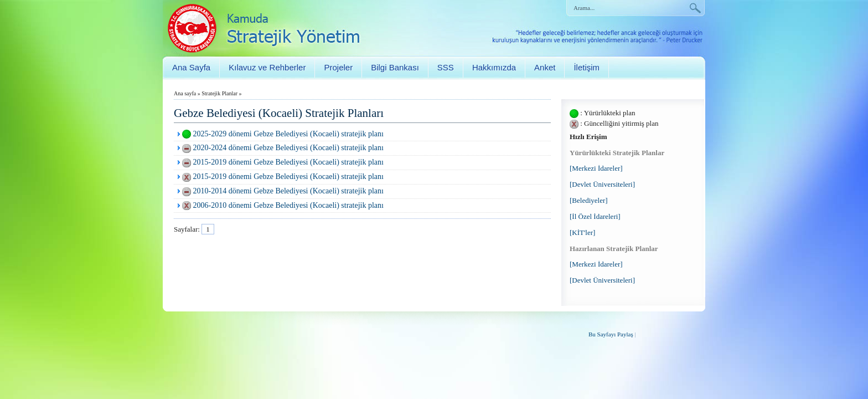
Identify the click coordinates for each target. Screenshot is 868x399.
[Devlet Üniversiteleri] (602, 184)
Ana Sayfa (191, 67)
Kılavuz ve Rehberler (267, 67)
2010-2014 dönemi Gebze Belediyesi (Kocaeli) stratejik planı (288, 191)
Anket (545, 67)
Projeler (338, 67)
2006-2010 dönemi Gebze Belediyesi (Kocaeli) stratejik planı (288, 205)
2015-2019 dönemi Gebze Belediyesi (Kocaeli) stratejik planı (288, 162)
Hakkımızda (494, 67)
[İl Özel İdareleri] (595, 216)
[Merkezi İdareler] (596, 168)
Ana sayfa (185, 93)
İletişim (587, 67)
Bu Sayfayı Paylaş (611, 334)
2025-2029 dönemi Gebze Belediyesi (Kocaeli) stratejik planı (288, 134)
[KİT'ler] (582, 232)
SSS (446, 67)
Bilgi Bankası (395, 67)
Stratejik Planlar (219, 93)
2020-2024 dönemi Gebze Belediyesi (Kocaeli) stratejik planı (288, 148)
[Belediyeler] (589, 200)
